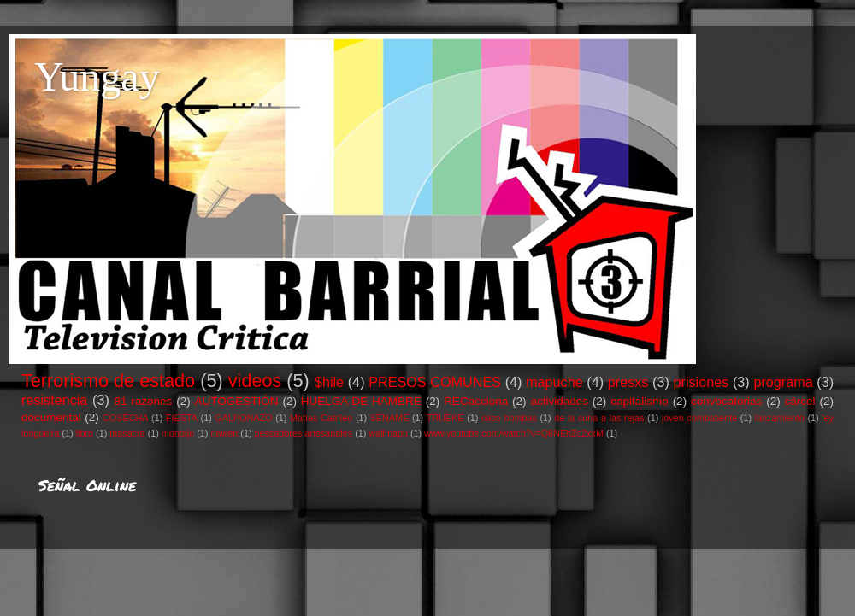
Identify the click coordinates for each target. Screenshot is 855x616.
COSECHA (125, 418)
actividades (559, 401)
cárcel (800, 401)
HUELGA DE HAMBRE (361, 401)
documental (51, 417)
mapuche (554, 382)
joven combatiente (699, 418)
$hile (329, 382)
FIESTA (182, 418)
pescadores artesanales (304, 433)
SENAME (390, 418)
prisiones (702, 382)
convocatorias (726, 401)
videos (255, 381)
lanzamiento (780, 418)
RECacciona (476, 401)
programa (783, 382)
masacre (127, 433)
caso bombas (509, 418)
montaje (178, 433)
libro (85, 433)
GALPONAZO (243, 418)
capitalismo (640, 401)
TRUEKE (445, 418)
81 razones (143, 401)
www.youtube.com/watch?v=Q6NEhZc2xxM (514, 433)
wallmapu (388, 433)
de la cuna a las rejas (599, 418)
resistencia (54, 400)
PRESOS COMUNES (435, 382)
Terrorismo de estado (108, 381)
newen (224, 433)
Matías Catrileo (321, 418)
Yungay (97, 76)
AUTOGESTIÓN (237, 401)
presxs (628, 382)
